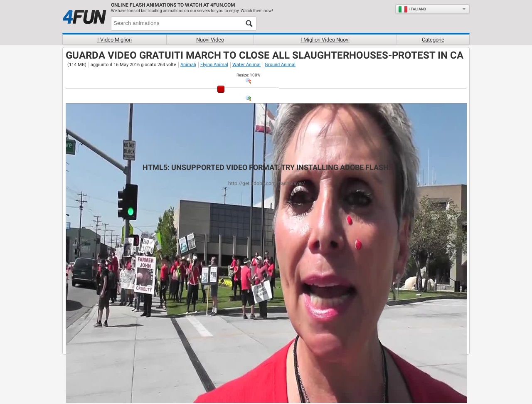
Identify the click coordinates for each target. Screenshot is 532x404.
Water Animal (246, 65)
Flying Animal (214, 65)
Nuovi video (210, 40)
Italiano (412, 9)
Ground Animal (280, 65)
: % (248, 75)
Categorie (433, 40)
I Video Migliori (115, 40)
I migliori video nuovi (325, 40)
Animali (188, 65)
